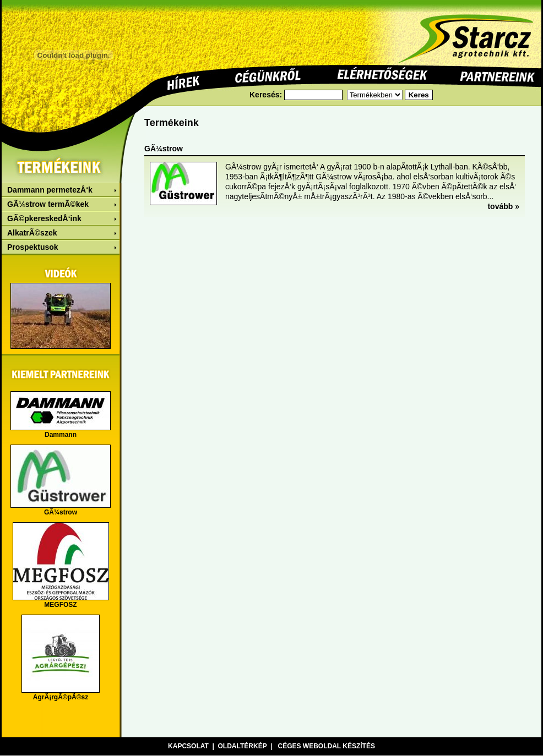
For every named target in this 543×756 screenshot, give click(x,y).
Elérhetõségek (382, 75)
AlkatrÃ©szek (32, 233)
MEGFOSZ (60, 605)
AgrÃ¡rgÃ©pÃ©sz (61, 697)
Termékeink (61, 165)
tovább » (503, 206)
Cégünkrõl (268, 76)
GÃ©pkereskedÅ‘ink (44, 218)
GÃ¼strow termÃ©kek (48, 204)
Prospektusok (33, 247)
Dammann (61, 435)
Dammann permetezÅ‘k (50, 190)
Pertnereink (498, 76)
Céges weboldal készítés (326, 746)
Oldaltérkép (243, 746)
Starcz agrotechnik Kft (466, 32)
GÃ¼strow (61, 512)
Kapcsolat (188, 746)
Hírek (184, 82)
